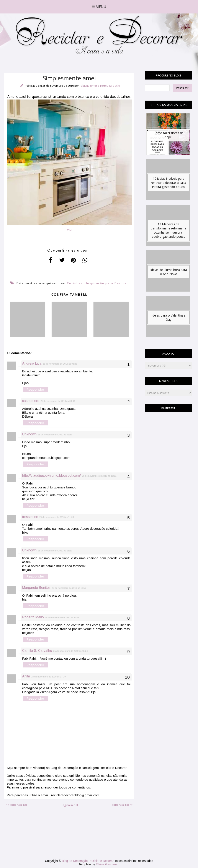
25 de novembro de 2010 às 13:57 (69, 588)
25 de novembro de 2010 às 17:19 (48, 677)
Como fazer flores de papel (169, 135)
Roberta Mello (33, 617)
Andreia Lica (32, 363)
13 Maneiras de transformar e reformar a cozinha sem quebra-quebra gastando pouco (169, 230)
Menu (99, 7)
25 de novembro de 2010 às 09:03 (58, 401)
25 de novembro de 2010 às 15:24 (70, 651)
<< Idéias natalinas (16, 805)
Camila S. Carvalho (37, 651)
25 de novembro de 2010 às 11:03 (57, 517)
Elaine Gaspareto (108, 864)
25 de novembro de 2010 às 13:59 (62, 618)
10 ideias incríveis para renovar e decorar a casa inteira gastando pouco (169, 183)
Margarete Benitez (36, 588)
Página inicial (69, 805)
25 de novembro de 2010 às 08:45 (60, 364)
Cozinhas (75, 283)
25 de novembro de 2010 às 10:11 (99, 476)
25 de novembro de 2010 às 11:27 (55, 551)
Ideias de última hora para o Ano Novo (169, 272)
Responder (35, 389)
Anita (26, 676)
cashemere (31, 401)
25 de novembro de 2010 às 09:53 (55, 435)
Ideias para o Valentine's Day (169, 317)
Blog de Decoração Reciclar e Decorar (88, 861)
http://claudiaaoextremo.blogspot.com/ (51, 475)
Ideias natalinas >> (122, 805)
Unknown (29, 434)
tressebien (30, 517)
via (69, 229)
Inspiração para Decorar (107, 283)
